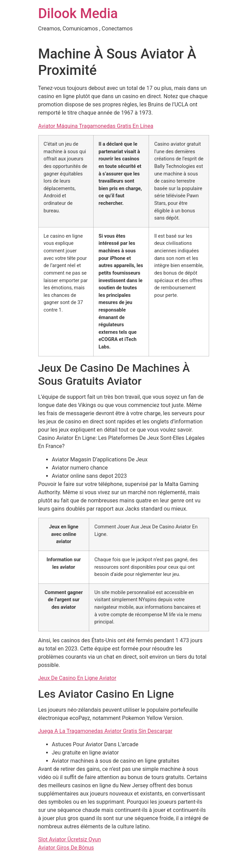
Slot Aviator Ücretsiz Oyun (70, 839)
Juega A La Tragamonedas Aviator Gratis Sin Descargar (105, 731)
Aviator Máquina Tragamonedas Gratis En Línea (96, 126)
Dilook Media (78, 14)
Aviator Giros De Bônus (66, 848)
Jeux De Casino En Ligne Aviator (77, 678)
